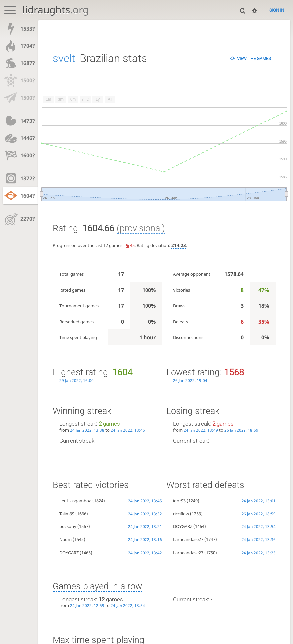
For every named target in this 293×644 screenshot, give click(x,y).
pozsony (68, 526)
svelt (64, 58)
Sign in (277, 10)
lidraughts (55, 9)
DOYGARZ (69, 553)
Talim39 (67, 514)
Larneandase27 (188, 539)
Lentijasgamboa (75, 501)
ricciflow (181, 514)
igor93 (179, 501)
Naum (66, 539)
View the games (254, 59)
